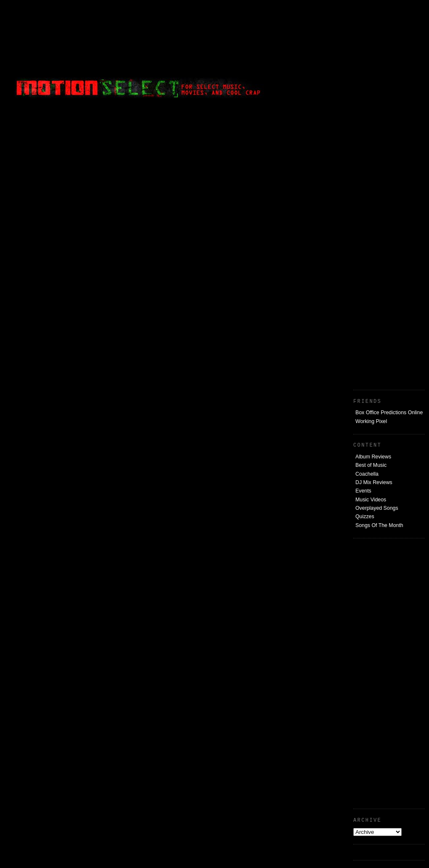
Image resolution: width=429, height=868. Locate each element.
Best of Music (371, 465)
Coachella (367, 474)
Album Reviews (373, 457)
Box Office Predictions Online (389, 413)
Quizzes (365, 517)
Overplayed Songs (377, 508)
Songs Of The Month (379, 525)
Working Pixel (371, 421)
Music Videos (371, 500)
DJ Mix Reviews (374, 482)
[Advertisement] (362, 57)
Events (363, 491)
